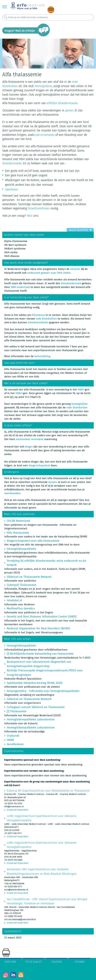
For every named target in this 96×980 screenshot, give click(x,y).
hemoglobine (43, 86)
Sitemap (80, 962)
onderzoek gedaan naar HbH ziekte (49, 273)
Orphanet (13, 736)
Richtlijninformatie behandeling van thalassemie (42, 654)
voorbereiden (12, 493)
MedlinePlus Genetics (21, 608)
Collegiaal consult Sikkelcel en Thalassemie (36, 707)
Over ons (10, 962)
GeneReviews (15, 744)
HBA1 (81, 390)
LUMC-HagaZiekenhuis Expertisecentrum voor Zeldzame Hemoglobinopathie (42, 818)
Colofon (57, 962)
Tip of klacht (34, 962)
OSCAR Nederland (18, 521)
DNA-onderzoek (20, 287)
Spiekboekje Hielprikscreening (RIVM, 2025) (35, 683)
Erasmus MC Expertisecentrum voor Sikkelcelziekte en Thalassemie (48, 791)
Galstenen (12, 189)
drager (29, 447)
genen (69, 110)
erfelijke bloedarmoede (62, 103)
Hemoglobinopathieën (22, 549)
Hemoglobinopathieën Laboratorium (31, 719)
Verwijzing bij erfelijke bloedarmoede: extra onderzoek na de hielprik (46, 563)
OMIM (10, 740)
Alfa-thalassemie (18, 533)
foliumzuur (38, 315)
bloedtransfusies (39, 208)
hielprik (75, 269)
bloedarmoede (12, 163)
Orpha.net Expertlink (18, 810)
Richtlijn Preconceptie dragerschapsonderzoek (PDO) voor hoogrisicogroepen (45, 673)
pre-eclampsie (45, 135)
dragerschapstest (39, 465)
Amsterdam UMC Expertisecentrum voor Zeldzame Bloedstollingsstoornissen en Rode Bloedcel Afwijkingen (42, 871)
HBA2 (19, 393)
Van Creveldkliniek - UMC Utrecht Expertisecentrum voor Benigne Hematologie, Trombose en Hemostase (47, 901)
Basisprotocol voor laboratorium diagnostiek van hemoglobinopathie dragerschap (39, 664)
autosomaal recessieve (30, 439)
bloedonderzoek (71, 283)
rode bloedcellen (46, 319)
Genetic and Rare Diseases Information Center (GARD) (42, 617)
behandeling (42, 356)
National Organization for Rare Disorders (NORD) (39, 628)
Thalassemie (18, 711)
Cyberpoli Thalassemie (22, 585)
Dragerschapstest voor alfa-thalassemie (33, 541)
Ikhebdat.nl (14, 600)
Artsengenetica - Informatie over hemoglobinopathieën (43, 691)
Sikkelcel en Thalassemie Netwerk (29, 577)
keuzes (53, 482)
